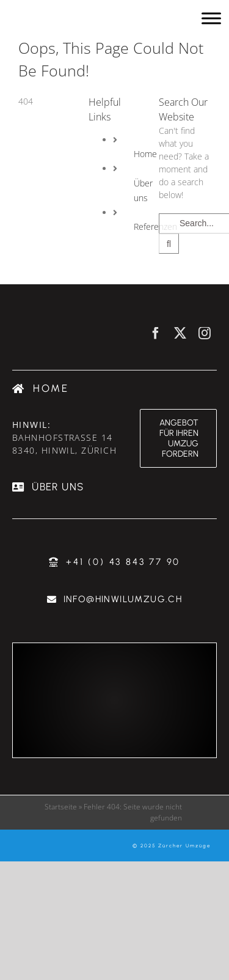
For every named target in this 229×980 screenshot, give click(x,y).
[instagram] (205, 333)
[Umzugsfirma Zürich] (41, 389)
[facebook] (156, 333)
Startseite (61, 807)
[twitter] (180, 333)
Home (145, 154)
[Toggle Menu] (211, 18)
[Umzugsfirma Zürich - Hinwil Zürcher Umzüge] (71, 18)
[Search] (169, 244)
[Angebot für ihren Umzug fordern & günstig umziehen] (178, 438)
